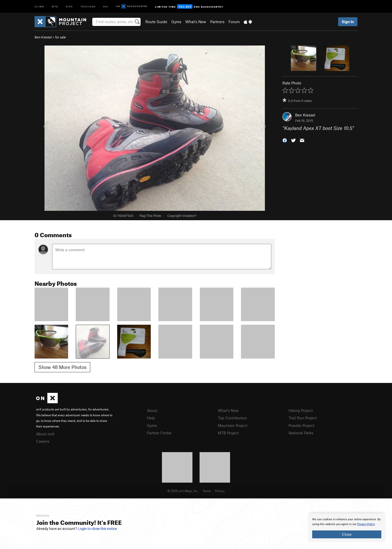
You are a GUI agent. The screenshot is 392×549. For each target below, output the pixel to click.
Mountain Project (233, 425)
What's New (196, 22)
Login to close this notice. (98, 529)
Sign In (348, 22)
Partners (217, 22)
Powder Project (301, 425)
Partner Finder (159, 433)
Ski (106, 6)
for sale (61, 37)
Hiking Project (301, 410)
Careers (43, 441)
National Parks (301, 433)
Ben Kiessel (43, 37)
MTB (55, 6)
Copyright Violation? (182, 216)
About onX (45, 434)
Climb (39, 6)
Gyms (176, 22)
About (152, 410)
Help (151, 418)
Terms (207, 491)
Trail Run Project (303, 418)
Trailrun (88, 6)
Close (347, 534)
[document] (347, 528)
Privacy (220, 491)
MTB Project (228, 433)
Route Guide (156, 22)
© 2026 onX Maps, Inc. (183, 491)
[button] (285, 140)
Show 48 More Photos (62, 367)
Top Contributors (232, 418)
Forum (234, 22)
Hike (69, 6)
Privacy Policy (366, 524)
